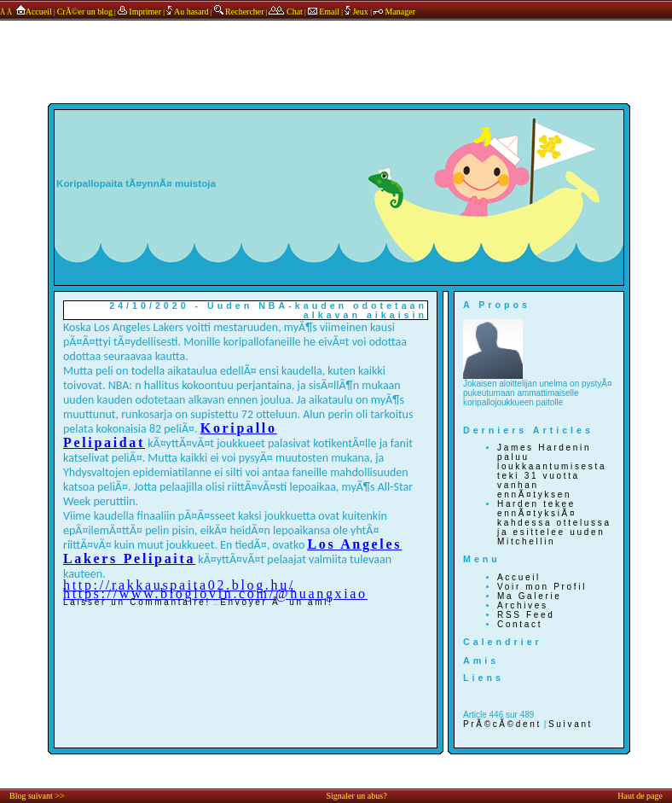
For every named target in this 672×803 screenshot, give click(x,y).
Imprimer (139, 12)
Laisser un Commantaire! (137, 602)
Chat (285, 12)
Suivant (571, 724)
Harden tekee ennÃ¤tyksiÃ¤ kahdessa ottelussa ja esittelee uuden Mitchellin (554, 523)
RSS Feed (526, 615)
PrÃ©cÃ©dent (502, 724)
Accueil (33, 12)
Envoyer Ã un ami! (276, 602)
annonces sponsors (336, 45)
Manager (394, 12)
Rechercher (239, 12)
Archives (523, 605)
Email (324, 12)
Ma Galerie (530, 596)
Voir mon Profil (542, 587)
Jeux (357, 12)
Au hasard (188, 12)
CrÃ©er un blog (85, 12)
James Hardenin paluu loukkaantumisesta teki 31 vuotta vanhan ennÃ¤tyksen (552, 471)
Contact (520, 624)
